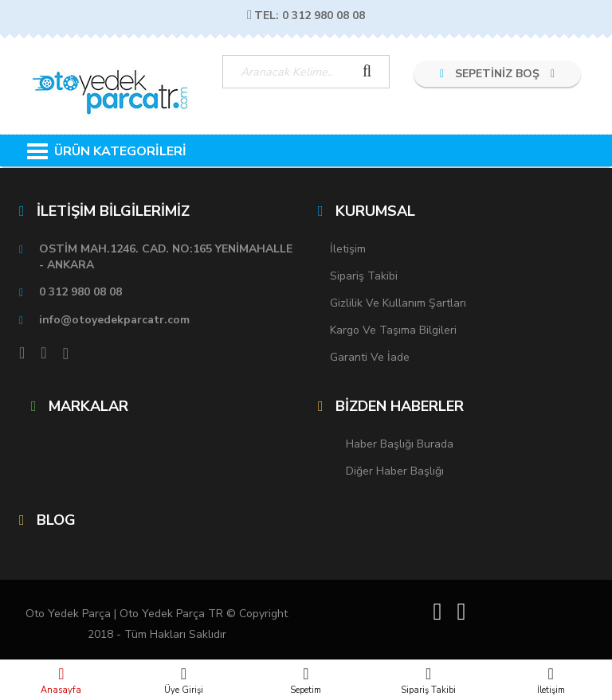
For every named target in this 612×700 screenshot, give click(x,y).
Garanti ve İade (370, 357)
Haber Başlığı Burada (400, 444)
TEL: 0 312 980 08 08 (306, 16)
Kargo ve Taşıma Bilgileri (393, 330)
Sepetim (306, 680)
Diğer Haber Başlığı (395, 471)
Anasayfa (61, 680)
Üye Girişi (184, 680)
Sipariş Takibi (429, 680)
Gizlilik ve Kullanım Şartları (398, 303)
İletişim (551, 680)
